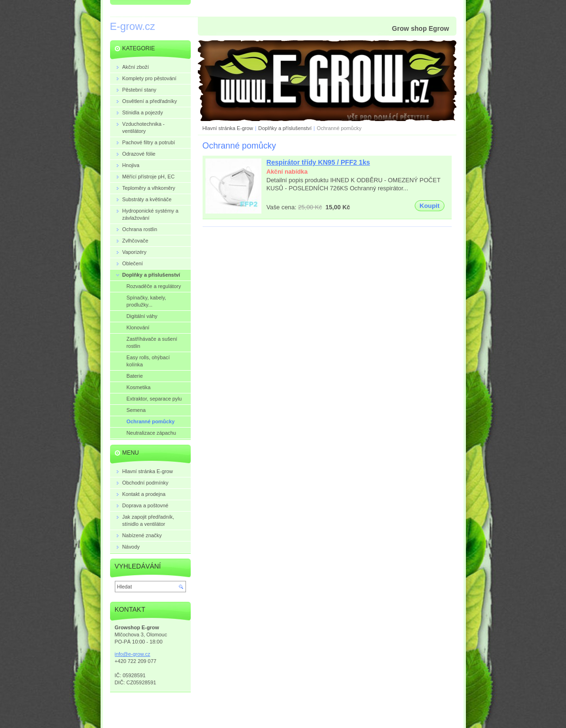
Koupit (429, 206)
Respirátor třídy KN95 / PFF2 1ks (318, 162)
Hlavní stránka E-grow (228, 128)
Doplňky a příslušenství (285, 128)
